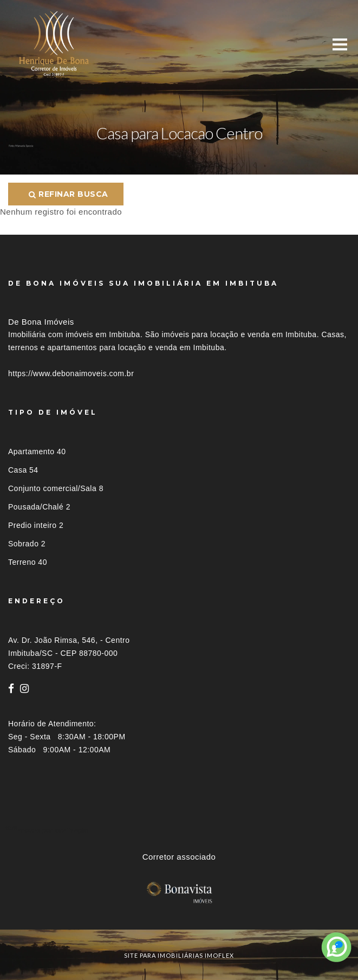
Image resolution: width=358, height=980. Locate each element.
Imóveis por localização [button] (52, 830)
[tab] (179, 830)
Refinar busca (69, 194)
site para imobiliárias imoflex (179, 955)
